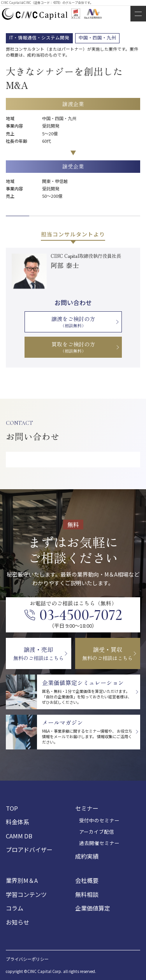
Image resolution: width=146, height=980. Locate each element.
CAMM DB (19, 836)
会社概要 (87, 880)
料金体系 (18, 822)
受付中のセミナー (99, 820)
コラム (15, 908)
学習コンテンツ (26, 894)
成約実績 (87, 856)
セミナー (87, 808)
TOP (12, 808)
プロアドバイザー (29, 850)
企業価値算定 (93, 908)
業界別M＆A (22, 880)
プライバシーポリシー (27, 959)
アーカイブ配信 (97, 832)
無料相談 (87, 894)
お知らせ (18, 922)
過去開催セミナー (99, 843)
